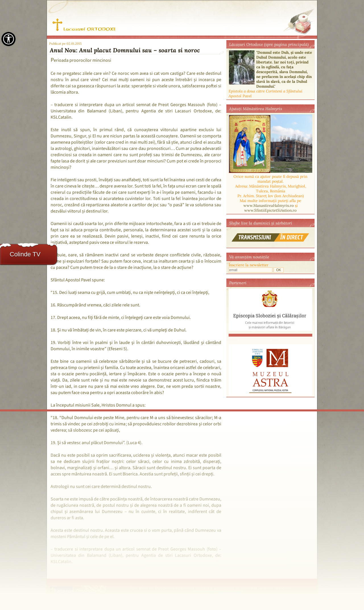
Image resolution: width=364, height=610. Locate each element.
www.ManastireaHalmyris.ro (269, 206)
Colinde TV (25, 254)
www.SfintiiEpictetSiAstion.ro (270, 210)
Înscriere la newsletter (249, 265)
